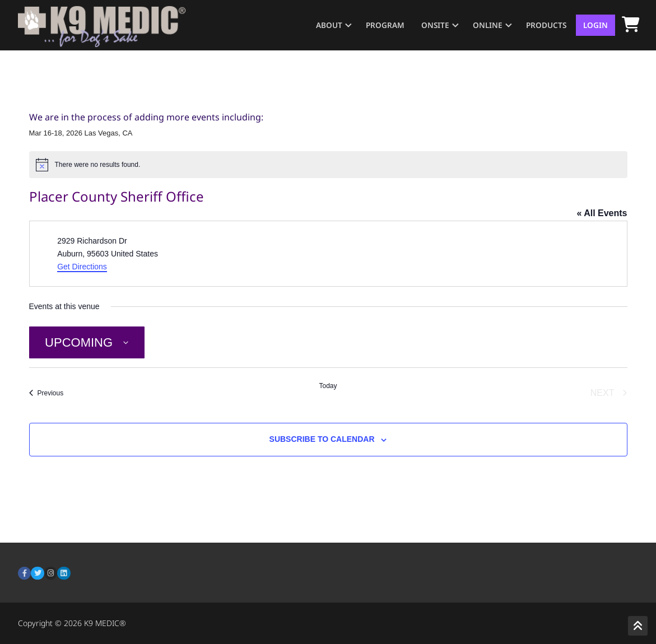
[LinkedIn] (64, 573)
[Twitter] (37, 573)
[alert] (328, 165)
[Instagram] (51, 573)
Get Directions (82, 267)
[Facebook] (24, 573)
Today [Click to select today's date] (328, 386)
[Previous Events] (46, 393)
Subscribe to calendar (322, 439)
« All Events (602, 213)
